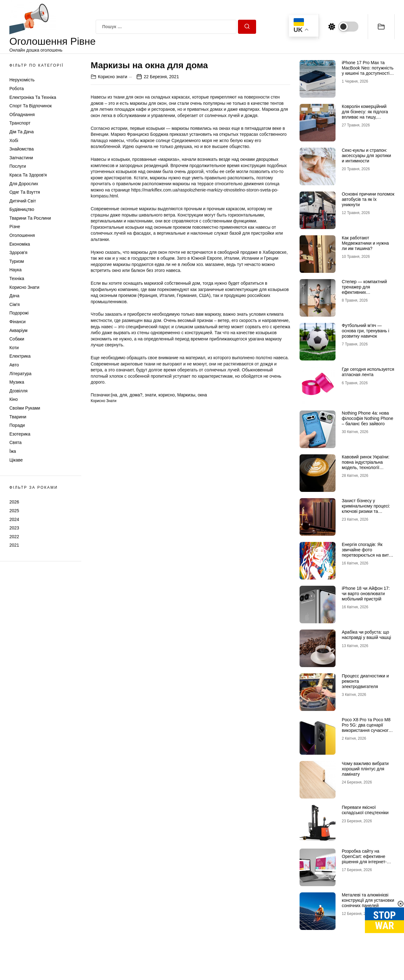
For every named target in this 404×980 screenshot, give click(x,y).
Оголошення (22, 235)
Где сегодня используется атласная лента (368, 372)
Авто (14, 365)
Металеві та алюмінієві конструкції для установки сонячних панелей (368, 900)
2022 (14, 537)
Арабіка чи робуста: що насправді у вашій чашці (366, 635)
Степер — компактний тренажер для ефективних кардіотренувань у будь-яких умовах (366, 292)
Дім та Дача (22, 132)
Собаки (17, 339)
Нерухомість (22, 80)
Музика (17, 382)
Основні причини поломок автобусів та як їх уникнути (368, 199)
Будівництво (22, 209)
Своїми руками (25, 408)
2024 (14, 519)
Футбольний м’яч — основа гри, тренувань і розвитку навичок (366, 331)
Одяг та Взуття (25, 192)
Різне (15, 227)
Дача (14, 296)
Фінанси (18, 322)
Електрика (20, 356)
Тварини (18, 417)
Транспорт (20, 123)
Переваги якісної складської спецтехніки (365, 810)
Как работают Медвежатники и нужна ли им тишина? (365, 243)
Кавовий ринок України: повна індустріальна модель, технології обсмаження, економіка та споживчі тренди (366, 467)
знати (150, 395)
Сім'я (15, 304)
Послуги (18, 166)
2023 (14, 528)
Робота (17, 89)
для (123, 395)
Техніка (17, 278)
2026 (14, 502)
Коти (14, 348)
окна (202, 395)
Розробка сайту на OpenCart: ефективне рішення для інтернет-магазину (364, 859)
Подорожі (19, 313)
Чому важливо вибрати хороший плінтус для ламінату (365, 769)
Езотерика (20, 434)
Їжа (13, 451)
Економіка (20, 244)
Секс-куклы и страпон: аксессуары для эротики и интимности (366, 156)
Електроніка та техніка (33, 97)
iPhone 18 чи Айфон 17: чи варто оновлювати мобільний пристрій (366, 594)
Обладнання (22, 115)
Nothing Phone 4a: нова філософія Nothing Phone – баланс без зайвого (367, 418)
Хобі (14, 140)
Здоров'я (18, 253)
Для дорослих (24, 184)
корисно (167, 395)
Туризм (17, 261)
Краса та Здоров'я (28, 175)
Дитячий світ (23, 201)
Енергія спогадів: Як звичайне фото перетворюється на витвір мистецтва (368, 552)
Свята (15, 442)
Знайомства (22, 149)
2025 (14, 511)
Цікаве (16, 460)
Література (20, 374)
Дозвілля (18, 391)
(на (114, 395)
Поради (17, 425)
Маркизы (186, 395)
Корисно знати (24, 287)
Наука (15, 270)
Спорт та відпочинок (30, 106)
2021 (14, 545)
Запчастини (21, 158)
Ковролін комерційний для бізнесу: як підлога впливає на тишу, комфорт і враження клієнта (365, 117)
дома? (136, 395)
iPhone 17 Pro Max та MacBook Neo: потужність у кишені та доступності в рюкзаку (368, 70)
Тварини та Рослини (30, 218)
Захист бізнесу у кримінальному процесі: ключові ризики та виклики (366, 508)
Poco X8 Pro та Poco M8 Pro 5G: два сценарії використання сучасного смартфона (366, 727)
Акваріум (18, 330)
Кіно (14, 399)
